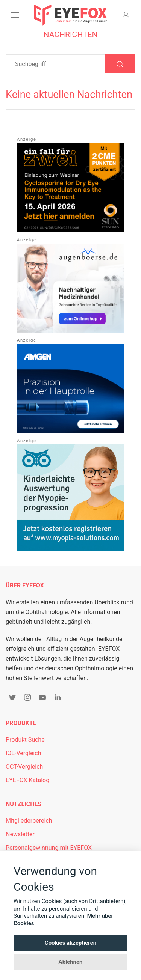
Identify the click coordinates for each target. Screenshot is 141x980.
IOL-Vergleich (23, 753)
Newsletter (20, 834)
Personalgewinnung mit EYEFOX (49, 848)
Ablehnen (71, 962)
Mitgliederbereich (29, 821)
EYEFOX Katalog (27, 780)
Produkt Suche (25, 740)
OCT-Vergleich (24, 767)
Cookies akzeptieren (70, 943)
